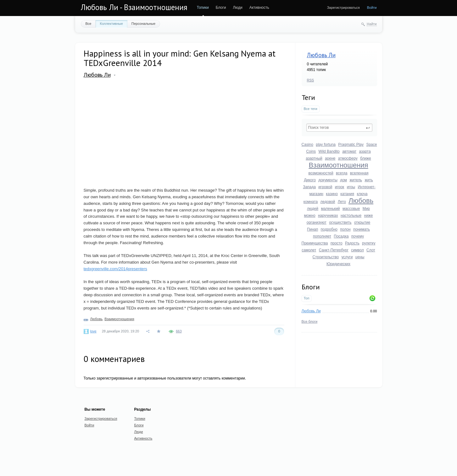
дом (343, 180)
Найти (372, 24)
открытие (362, 222)
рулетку (369, 243)
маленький (330, 209)
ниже (369, 216)
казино (332, 194)
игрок (340, 187)
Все (89, 24)
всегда (342, 173)
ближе (366, 158)
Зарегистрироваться (343, 8)
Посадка (341, 236)
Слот (371, 250)
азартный (314, 158)
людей (313, 209)
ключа (362, 194)
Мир (366, 209)
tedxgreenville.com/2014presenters (115, 269)
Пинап (312, 229)
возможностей (321, 173)
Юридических (338, 264)
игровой (325, 187)
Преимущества (315, 243)
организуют (317, 222)
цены (360, 257)
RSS (311, 80)
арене (330, 158)
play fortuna (326, 145)
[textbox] (339, 128)
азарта (365, 151)
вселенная (359, 173)
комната (311, 202)
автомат (349, 151)
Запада (309, 187)
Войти (372, 8)
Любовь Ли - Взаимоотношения (134, 7)
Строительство (326, 257)
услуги (347, 257)
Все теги (311, 109)
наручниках (328, 216)
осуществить (340, 222)
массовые (351, 209)
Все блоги (310, 321)
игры (351, 187)
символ (357, 250)
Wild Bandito (329, 151)
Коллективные (111, 24)
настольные (351, 216)
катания (347, 194)
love (93, 331)
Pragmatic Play (351, 145)
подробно (329, 229)
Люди (237, 8)
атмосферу (348, 158)
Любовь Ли (321, 55)
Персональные (143, 24)
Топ (307, 298)
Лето (342, 202)
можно (309, 216)
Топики (203, 8)
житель (356, 180)
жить (369, 180)
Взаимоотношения (338, 165)
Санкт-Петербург (334, 250)
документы (328, 180)
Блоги (221, 8)
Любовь (361, 201)
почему (358, 236)
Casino (307, 145)
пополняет (322, 236)
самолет (309, 250)
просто (337, 243)
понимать (362, 229)
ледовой (328, 202)
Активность (259, 8)
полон (345, 229)
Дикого (310, 180)
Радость (352, 243)
